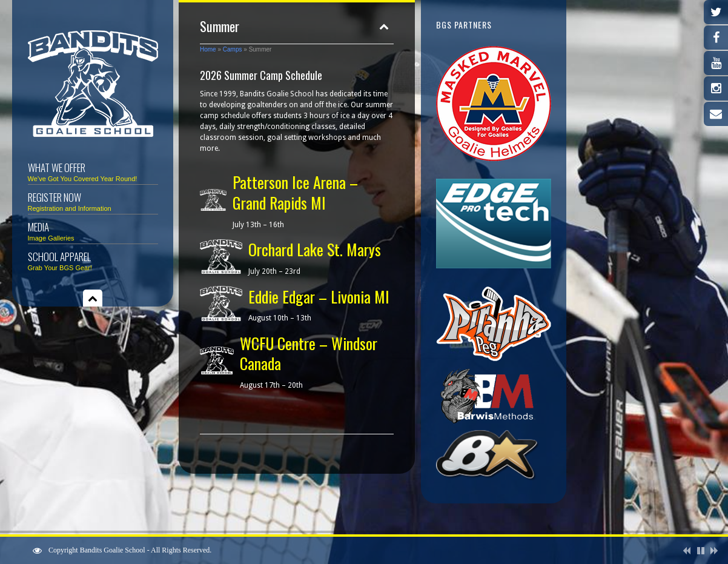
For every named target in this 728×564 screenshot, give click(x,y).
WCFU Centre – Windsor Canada (309, 353)
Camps (233, 49)
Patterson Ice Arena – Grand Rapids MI (295, 192)
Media (93, 231)
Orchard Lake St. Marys (315, 249)
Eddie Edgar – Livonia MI (319, 297)
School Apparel (93, 260)
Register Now (93, 201)
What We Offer (93, 171)
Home (208, 49)
